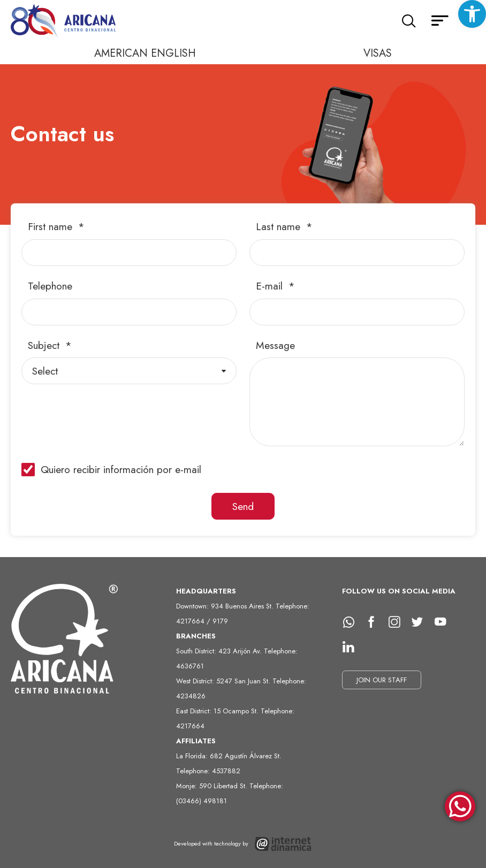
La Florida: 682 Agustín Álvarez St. (229, 756)
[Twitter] (421, 622)
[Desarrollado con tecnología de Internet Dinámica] (243, 844)
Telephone (50, 286)
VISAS (378, 53)
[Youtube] (444, 622)
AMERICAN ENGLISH (145, 53)
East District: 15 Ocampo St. (218, 711)
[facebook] (375, 622)
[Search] (409, 21)
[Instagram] (398, 622)
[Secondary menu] (440, 21)
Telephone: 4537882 (208, 771)
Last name (280, 227)
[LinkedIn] (352, 647)
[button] (472, 14)
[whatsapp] (352, 622)
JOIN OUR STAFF (382, 680)
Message (275, 345)
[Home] (64, 22)
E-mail (271, 286)
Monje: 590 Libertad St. (213, 786)
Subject (45, 345)
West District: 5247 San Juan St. (224, 681)
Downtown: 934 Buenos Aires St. (226, 606)
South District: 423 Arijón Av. (220, 651)
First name (52, 227)
